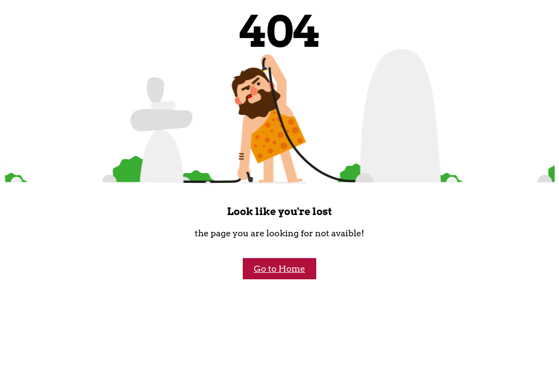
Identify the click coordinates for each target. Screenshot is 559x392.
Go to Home (279, 269)
